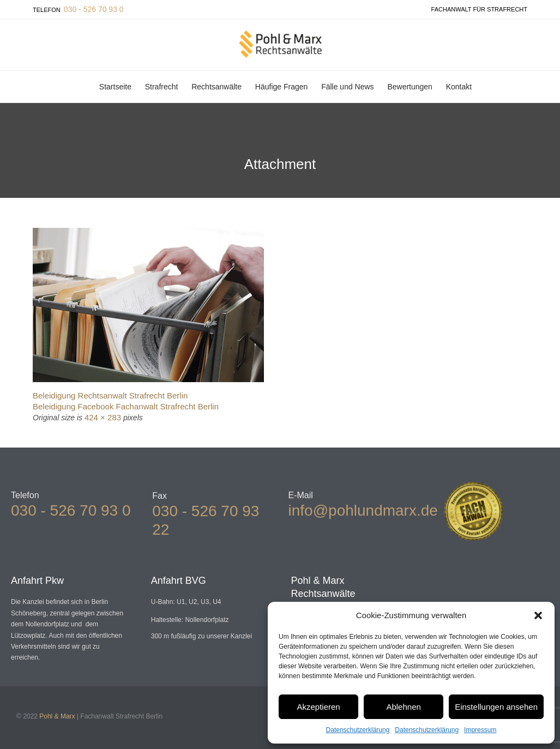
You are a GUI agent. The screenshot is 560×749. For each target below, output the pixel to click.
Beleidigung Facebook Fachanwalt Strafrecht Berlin (126, 406)
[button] (538, 615)
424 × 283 (103, 417)
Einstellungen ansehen (496, 707)
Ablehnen (403, 707)
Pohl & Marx (57, 716)
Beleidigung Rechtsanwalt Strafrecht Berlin (110, 395)
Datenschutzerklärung (358, 730)
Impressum (480, 730)
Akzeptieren (318, 707)
